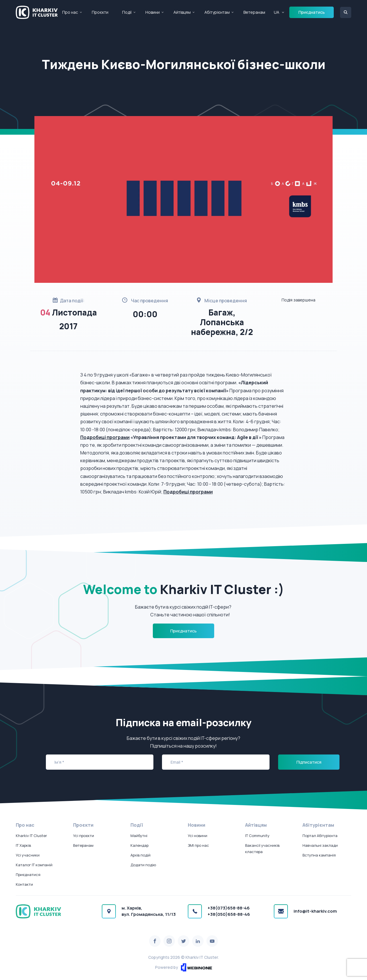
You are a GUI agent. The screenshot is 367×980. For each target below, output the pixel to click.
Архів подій (140, 855)
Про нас (70, 12)
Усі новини (198, 836)
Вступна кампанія (319, 855)
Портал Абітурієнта (320, 836)
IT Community (257, 836)
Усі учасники (28, 855)
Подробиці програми (105, 437)
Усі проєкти (84, 836)
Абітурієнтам (217, 12)
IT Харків (23, 845)
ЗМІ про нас (198, 845)
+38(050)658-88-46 (229, 914)
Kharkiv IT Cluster (31, 836)
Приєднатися (28, 875)
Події (127, 12)
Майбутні (139, 836)
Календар (139, 845)
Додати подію (143, 865)
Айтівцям (182, 12)
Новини (153, 12)
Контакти (24, 884)
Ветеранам (254, 12)
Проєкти (100, 12)
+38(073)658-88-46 (229, 908)
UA (277, 12)
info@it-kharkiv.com (315, 911)
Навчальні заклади (320, 845)
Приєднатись (312, 12)
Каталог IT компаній (34, 865)
